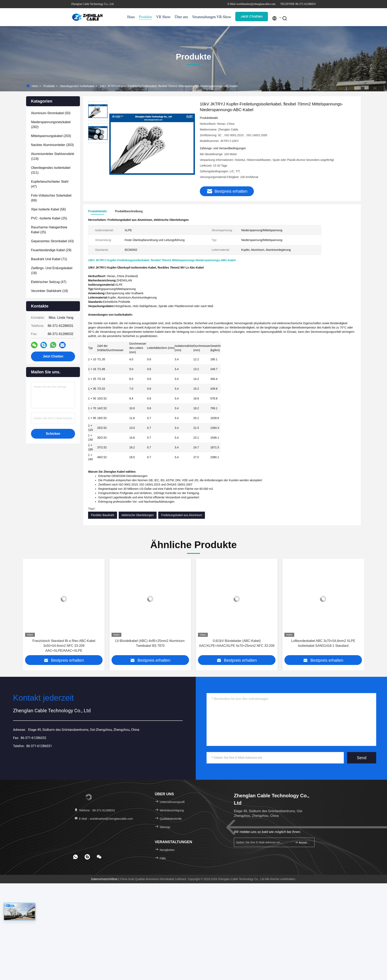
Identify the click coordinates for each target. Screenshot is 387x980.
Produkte (145, 17)
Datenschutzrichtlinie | (106, 879)
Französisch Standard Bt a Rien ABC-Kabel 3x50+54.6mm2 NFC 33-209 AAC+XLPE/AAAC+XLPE (64, 646)
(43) (52, 241)
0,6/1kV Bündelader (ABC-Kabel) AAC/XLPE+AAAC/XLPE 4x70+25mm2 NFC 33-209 (237, 643)
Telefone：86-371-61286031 (95, 810)
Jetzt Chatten (252, 16)
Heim (35, 86)
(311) (51, 170)
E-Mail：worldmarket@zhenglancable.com (103, 819)
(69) (51, 198)
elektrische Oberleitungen (138, 515)
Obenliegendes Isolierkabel (77, 86)
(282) (51, 124)
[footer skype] (87, 857)
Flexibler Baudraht (103, 515)
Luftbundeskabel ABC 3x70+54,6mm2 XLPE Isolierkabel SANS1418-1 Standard (323, 643)
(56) (48, 209)
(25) (49, 218)
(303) (52, 145)
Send (362, 758)
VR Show (163, 17)
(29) (51, 250)
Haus (131, 17)
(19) (49, 291)
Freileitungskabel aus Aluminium (182, 515)
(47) (50, 184)
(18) (52, 270)
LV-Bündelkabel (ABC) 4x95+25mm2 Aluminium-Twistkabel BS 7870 (150, 643)
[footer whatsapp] (75, 857)
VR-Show (224, 17)
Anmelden (303, 842)
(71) (49, 259)
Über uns (181, 17)
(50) (51, 113)
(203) (51, 136)
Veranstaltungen (202, 17)
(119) (53, 156)
